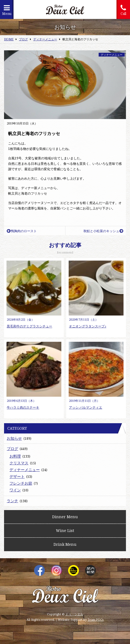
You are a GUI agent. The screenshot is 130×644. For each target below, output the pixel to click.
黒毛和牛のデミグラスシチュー (29, 326)
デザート (17, 476)
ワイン (15, 490)
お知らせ (14, 438)
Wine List (65, 530)
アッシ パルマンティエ (86, 407)
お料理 (15, 456)
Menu (7, 10)
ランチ (12, 501)
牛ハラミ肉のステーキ (23, 407)
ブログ (12, 448)
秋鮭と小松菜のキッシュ (103, 231)
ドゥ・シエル (74, 614)
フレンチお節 (21, 483)
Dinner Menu (65, 517)
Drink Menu (65, 544)
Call (123, 10)
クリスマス (19, 463)
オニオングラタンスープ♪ (88, 326)
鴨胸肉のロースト (22, 231)
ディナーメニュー (112, 55)
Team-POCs (96, 620)
